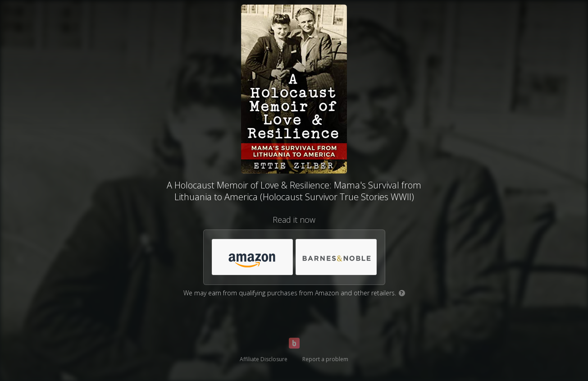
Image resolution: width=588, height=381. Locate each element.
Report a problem (325, 359)
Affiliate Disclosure (264, 359)
